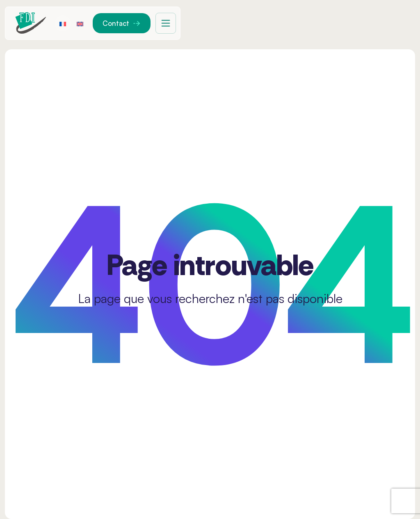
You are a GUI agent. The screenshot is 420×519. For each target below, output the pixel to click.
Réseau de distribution (349, 23)
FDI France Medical (162, 23)
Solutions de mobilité (254, 23)
